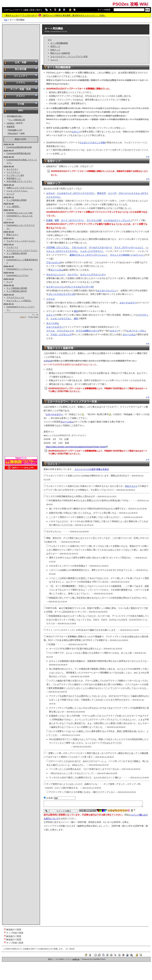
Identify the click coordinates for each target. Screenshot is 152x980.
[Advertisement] (21, 42)
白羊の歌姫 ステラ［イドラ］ (20, 181)
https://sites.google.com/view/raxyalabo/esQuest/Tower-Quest (77, 447)
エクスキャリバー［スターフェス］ (22, 250)
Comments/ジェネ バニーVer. (20, 213)
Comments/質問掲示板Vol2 (19, 153)
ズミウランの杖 (94, 220)
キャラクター (12, 169)
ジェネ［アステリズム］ (17, 191)
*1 (5, 929)
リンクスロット (13, 172)
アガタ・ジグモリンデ (61, 334)
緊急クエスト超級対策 (60, 53)
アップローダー (29, 15)
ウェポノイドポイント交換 (92, 143)
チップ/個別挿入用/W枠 (17, 288)
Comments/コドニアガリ (18, 275)
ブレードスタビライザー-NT (80, 287)
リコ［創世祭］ (13, 206)
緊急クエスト (12, 235)
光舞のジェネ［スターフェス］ (20, 188)
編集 (26, 10)
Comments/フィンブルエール (20, 269)
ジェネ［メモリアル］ (61, 318)
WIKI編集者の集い (15, 116)
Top (6, 20)
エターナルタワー (128, 303)
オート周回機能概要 (59, 43)
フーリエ (51, 331)
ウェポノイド (12, 247)
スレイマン (73, 275)
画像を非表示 (102, 469)
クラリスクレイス (65, 331)
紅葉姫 (49, 220)
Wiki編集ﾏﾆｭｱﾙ (15, 130)
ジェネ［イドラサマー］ (92, 251)
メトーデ (112, 193)
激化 (76, 311)
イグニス (51, 299)
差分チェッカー (13, 15)
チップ (9, 282)
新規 (32, 10)
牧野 (57, 220)
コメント (54, 60)
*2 (5, 932)
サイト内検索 (104, 10)
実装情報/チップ (14, 178)
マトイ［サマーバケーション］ (129, 247)
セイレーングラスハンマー (93, 275)
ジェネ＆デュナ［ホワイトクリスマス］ (76, 193)
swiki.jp (76, 959)
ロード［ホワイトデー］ (73, 220)
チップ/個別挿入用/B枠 (17, 200)
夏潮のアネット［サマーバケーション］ (89, 255)
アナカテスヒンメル (15, 297)
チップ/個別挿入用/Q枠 (17, 253)
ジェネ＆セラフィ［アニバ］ (117, 220)
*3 (5, 935)
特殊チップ (55, 50)
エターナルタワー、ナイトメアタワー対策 (69, 57)
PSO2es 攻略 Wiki (130, 4)
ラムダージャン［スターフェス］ (21, 241)
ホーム (9, 10)
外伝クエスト (131, 486)
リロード (18, 10)
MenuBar (13, 133)
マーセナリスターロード (100, 247)
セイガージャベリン (56, 287)
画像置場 (11, 127)
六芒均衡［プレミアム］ (58, 247)
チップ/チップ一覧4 (15, 175)
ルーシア (10, 194)
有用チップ (55, 46)
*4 (5, 939)
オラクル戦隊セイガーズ (88, 331)
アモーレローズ (79, 247)
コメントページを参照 (85, 469)
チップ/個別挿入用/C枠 (17, 291)
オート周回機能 (54, 29)
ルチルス (51, 193)
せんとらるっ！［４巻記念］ (19, 301)
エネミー (76, 132)
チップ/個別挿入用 (17, 120)
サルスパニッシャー (56, 275)
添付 (38, 10)
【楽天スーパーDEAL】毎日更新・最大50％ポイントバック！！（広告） (74, 15)
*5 (5, 942)
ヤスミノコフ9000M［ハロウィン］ (127, 255)
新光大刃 (101, 193)
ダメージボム (57, 270)
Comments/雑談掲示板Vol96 (19, 147)
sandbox (11, 123)
